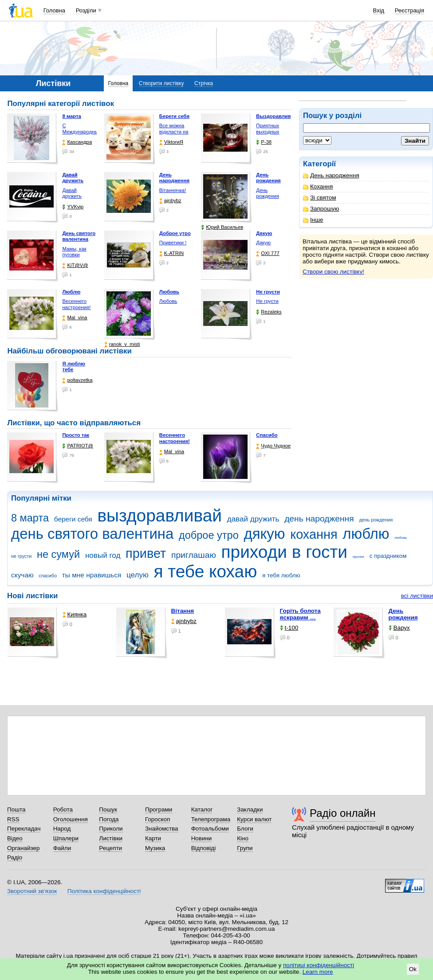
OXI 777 (268, 253)
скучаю (22, 575)
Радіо (15, 857)
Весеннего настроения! (76, 304)
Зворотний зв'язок (32, 891)
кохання (314, 534)
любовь (401, 538)
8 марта (30, 518)
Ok (413, 969)
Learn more (318, 972)
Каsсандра (77, 142)
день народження (319, 519)
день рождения (376, 520)
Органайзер (23, 848)
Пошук (108, 809)
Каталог (202, 809)
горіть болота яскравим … (300, 614)
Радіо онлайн (343, 813)
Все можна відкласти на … (174, 131)
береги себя (73, 519)
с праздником (388, 556)
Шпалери (66, 838)
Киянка (75, 614)
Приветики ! (173, 243)
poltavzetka (77, 380)
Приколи (111, 829)
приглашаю (194, 555)
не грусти (21, 556)
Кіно (243, 838)
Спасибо (267, 435)
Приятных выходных (268, 129)
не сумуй (58, 554)
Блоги (245, 829)
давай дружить (253, 519)
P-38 (264, 142)
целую (138, 575)
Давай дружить (72, 193)
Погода (109, 819)
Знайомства (162, 829)
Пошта (16, 809)
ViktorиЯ (171, 142)
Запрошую (321, 209)
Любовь (168, 301)
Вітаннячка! (173, 190)
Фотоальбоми (210, 829)
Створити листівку (161, 83)
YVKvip (73, 207)
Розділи (86, 10)
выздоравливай (159, 515)
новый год (103, 555)
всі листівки (417, 596)
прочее (358, 557)
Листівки (111, 838)
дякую (264, 534)
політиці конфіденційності (319, 965)
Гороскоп (157, 819)
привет (146, 553)
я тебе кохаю (206, 571)
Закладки (250, 809)
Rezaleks (269, 312)
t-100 (289, 628)
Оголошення (71, 819)
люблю (366, 534)
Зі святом (320, 198)
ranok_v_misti (122, 344)
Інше (313, 220)
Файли (62, 848)
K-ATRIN (171, 253)
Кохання (318, 186)
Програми (159, 809)
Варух (399, 628)
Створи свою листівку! (333, 272)
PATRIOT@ (78, 446)
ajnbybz (170, 201)
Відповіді (204, 848)
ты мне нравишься (92, 575)
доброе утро (209, 535)
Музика (155, 848)
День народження (331, 175)
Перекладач (24, 829)
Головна (54, 10)
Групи (245, 848)
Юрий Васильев (222, 227)
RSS (13, 819)
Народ (62, 829)
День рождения (267, 193)
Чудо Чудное (273, 446)
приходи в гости (284, 552)
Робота (63, 809)
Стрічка (204, 83)
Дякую (263, 243)
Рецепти (110, 848)
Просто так (76, 435)
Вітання (183, 611)
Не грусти (267, 301)
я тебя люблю (281, 575)
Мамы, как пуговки (74, 252)
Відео (15, 838)
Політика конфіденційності (104, 891)
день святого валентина (92, 534)
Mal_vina (75, 318)
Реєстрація (409, 10)
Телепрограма (211, 819)
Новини (202, 838)
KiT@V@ (75, 265)
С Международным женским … (82, 131)
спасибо (48, 576)
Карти (153, 838)
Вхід (379, 10)
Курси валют (254, 819)
